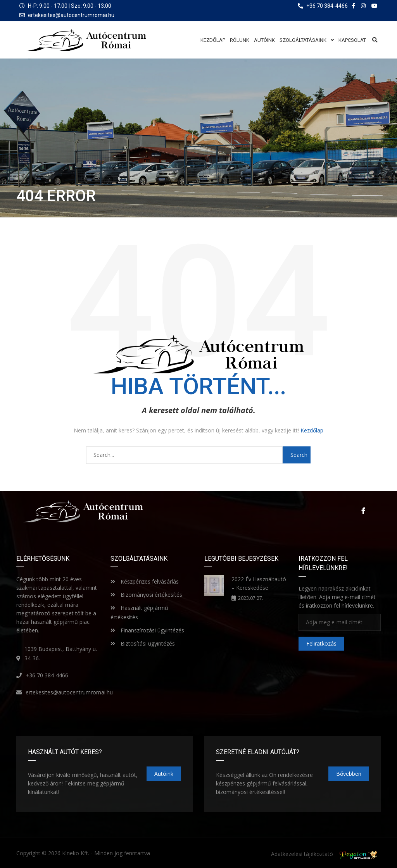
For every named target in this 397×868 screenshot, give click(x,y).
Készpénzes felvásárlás (145, 581)
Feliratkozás (321, 643)
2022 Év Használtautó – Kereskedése (259, 583)
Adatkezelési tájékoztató (302, 854)
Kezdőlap (312, 430)
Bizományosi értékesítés (146, 594)
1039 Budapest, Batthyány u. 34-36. (61, 653)
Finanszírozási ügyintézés (147, 630)
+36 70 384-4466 (47, 675)
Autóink (164, 773)
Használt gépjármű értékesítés (139, 612)
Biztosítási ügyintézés (143, 643)
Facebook (363, 511)
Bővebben (349, 773)
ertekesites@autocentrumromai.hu (71, 15)
